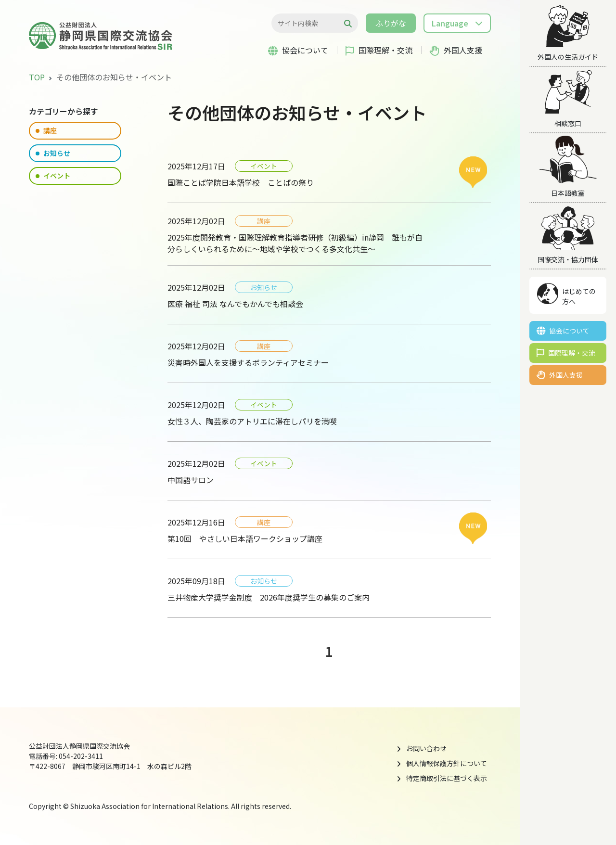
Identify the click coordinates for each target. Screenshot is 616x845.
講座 (46, 130)
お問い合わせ (426, 748)
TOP (37, 77)
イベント (53, 176)
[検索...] (310, 23)
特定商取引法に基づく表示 (447, 778)
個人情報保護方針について (447, 763)
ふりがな (391, 23)
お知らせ (53, 153)
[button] (457, 23)
